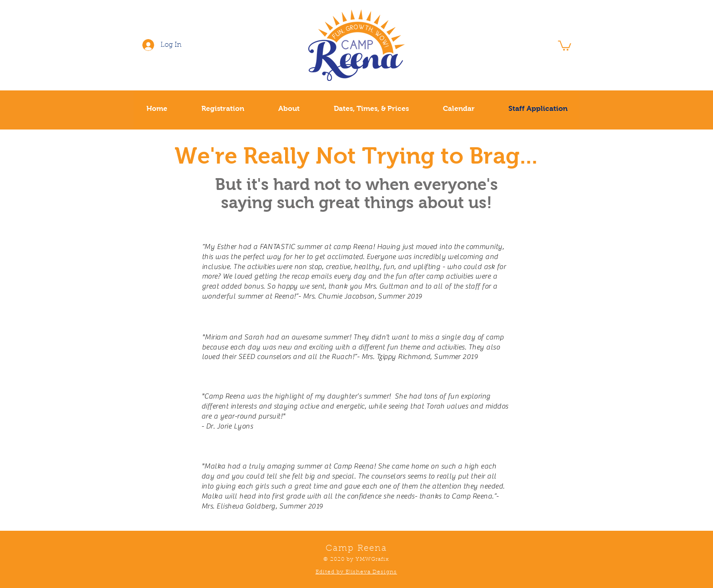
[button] (565, 45)
